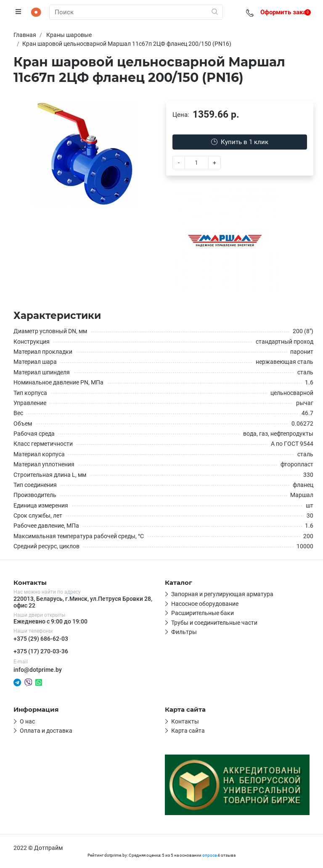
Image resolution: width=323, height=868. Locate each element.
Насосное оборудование (205, 604)
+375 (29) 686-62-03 (41, 639)
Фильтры (184, 632)
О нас (27, 721)
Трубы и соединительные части (214, 623)
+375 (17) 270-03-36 (41, 651)
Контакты (185, 721)
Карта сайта (188, 731)
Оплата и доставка (46, 731)
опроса (209, 855)
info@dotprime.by (38, 670)
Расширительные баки (203, 613)
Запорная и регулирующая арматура (222, 594)
